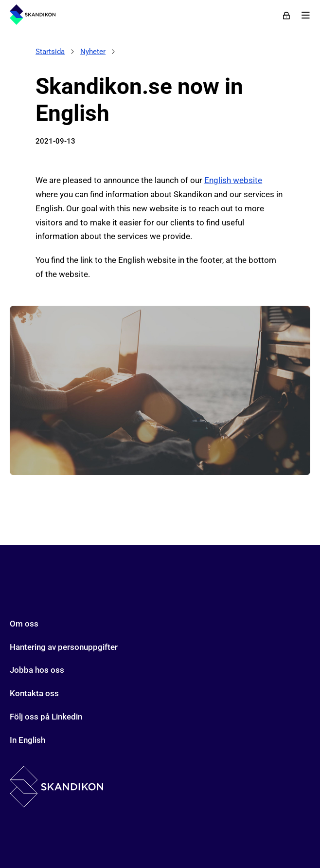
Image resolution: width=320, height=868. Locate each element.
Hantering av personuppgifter (64, 647)
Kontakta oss (34, 693)
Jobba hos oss (37, 670)
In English (27, 740)
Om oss (24, 624)
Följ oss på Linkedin (46, 717)
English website (233, 180)
